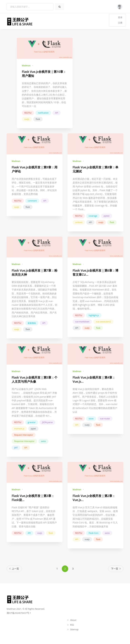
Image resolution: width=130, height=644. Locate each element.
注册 (120, 23)
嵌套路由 (32, 323)
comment (32, 201)
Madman (26, 66)
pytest (106, 216)
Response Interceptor (24, 441)
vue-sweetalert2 (103, 322)
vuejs (27, 119)
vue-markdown (82, 322)
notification (43, 113)
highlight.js (94, 315)
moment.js (19, 429)
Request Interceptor (24, 435)
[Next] (116, 569)
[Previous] (14, 569)
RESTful (28, 113)
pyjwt (33, 429)
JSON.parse (47, 422)
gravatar (32, 422)
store (91, 419)
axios (43, 441)
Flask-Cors (94, 533)
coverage (93, 216)
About (73, 620)
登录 (120, 17)
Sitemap (74, 629)
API (57, 113)
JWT (16, 448)
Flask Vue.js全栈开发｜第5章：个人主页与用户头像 (35, 379)
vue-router (105, 419)
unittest (79, 222)
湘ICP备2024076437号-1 (19, 613)
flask (38, 119)
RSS (72, 625)
